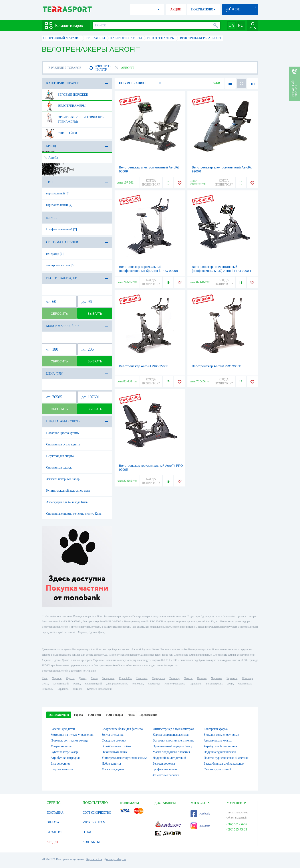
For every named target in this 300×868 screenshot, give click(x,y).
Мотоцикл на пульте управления (72, 735)
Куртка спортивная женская (171, 735)
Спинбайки (61, 133)
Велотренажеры (65, 106)
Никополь (47, 689)
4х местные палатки (166, 775)
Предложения (149, 715)
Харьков (57, 678)
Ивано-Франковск (175, 684)
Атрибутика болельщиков (221, 746)
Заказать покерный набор (63, 479)
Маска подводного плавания (171, 752)
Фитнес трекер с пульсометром (173, 729)
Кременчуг (154, 684)
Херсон (188, 678)
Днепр (82, 678)
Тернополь (195, 684)
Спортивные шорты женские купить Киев (74, 514)
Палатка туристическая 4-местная (226, 758)
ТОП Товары (114, 715)
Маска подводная (113, 769)
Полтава (202, 678)
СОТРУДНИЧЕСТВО (97, 813)
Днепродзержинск (117, 684)
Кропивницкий (93, 684)
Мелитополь (245, 684)
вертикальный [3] (58, 193)
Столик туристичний (217, 769)
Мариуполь (158, 678)
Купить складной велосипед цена (68, 491)
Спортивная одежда (59, 468)
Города (78, 715)
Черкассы (232, 678)
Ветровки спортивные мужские (173, 740)
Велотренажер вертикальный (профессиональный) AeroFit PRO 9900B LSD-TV (149, 271)
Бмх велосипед (61, 764)
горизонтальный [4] (59, 205)
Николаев (142, 678)
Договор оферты (115, 859)
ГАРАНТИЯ (55, 832)
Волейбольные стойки (116, 746)
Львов (94, 678)
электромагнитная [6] (60, 265)
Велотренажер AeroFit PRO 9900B (217, 366)
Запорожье (108, 678)
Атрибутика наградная (66, 758)
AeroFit (51, 158)
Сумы (45, 684)
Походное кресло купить (62, 433)
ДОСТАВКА (55, 813)
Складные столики (114, 740)
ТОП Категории (59, 715)
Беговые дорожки (66, 95)
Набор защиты (111, 764)
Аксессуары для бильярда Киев (67, 502)
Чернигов (217, 678)
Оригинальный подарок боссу (173, 746)
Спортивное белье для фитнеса (122, 729)
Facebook (200, 814)
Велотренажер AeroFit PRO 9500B (144, 366)
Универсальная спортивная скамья (124, 758)
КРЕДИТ (53, 842)
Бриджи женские (62, 769)
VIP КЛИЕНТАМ (94, 822)
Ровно (77, 684)
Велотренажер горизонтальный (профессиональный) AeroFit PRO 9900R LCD (221, 271)
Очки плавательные (115, 752)
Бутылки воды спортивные (221, 735)
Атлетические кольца (218, 740)
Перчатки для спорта (60, 456)
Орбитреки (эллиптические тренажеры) (75, 118)
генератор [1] (55, 254)
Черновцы (137, 684)
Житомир (247, 678)
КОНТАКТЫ (91, 842)
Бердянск (63, 689)
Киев (45, 678)
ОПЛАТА (53, 822)
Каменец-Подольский (99, 689)
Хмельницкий (61, 684)
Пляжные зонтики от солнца (69, 740)
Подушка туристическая (220, 752)
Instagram (200, 826)
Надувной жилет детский (169, 758)
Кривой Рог (125, 678)
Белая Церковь (214, 684)
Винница (174, 678)
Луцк (230, 684)
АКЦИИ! (176, 9)
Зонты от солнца (113, 735)
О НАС (87, 832)
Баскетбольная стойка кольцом (224, 764)
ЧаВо (131, 715)
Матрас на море (61, 746)
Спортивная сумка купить (63, 444)
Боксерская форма (216, 729)
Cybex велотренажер (64, 752)
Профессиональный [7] (62, 229)
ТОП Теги (94, 715)
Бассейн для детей (63, 729)
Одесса (70, 678)
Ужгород (77, 689)
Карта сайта (94, 859)
